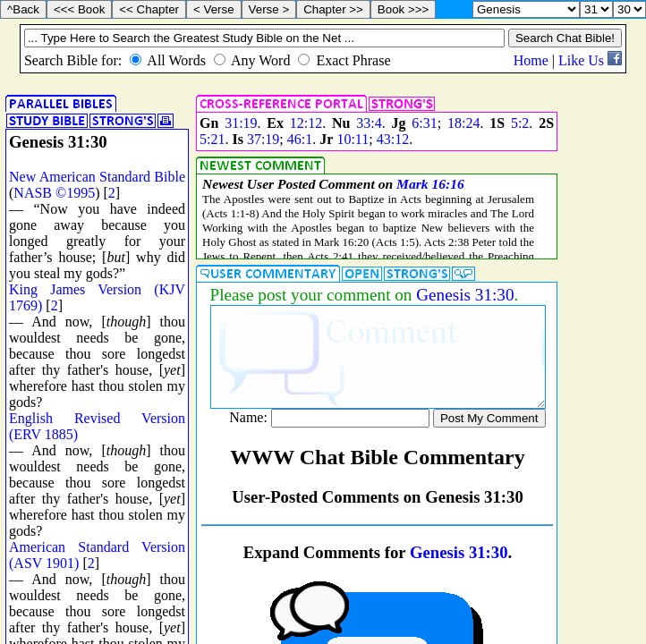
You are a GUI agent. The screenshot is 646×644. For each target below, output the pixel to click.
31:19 (241, 123)
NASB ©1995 (54, 193)
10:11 (353, 139)
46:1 (300, 139)
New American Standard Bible (97, 177)
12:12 (306, 123)
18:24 (463, 123)
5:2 (520, 123)
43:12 (393, 139)
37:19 (263, 139)
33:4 (369, 123)
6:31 (424, 123)
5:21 (212, 139)
